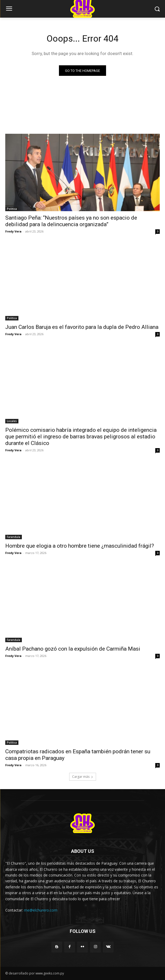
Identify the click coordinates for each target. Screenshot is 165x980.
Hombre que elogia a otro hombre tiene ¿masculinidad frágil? (80, 546)
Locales (12, 421)
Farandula (14, 537)
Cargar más (83, 777)
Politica (12, 209)
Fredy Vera (13, 231)
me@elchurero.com (41, 910)
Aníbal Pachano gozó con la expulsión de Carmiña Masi (73, 649)
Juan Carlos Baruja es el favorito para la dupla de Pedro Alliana (82, 327)
